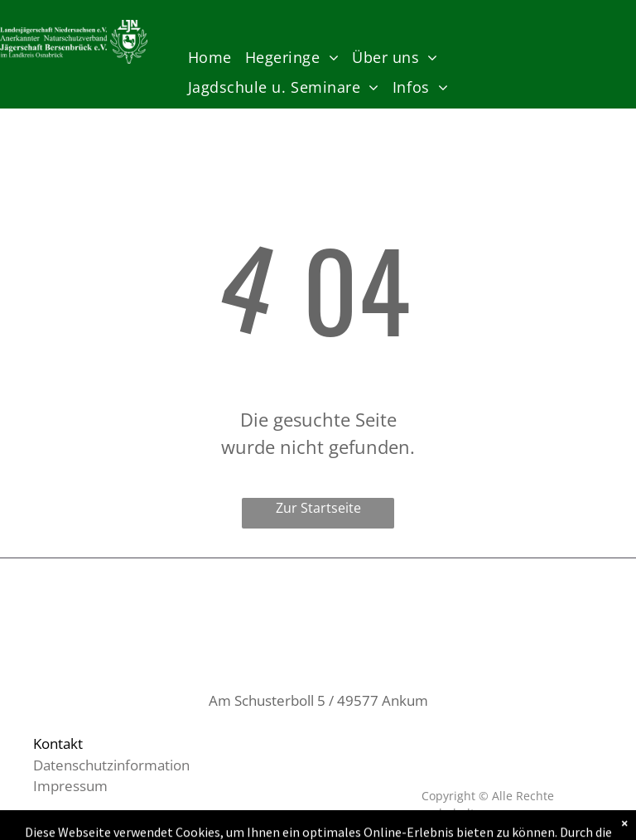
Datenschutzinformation (111, 765)
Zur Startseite (318, 508)
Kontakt (58, 743)
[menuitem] (210, 58)
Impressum (70, 786)
